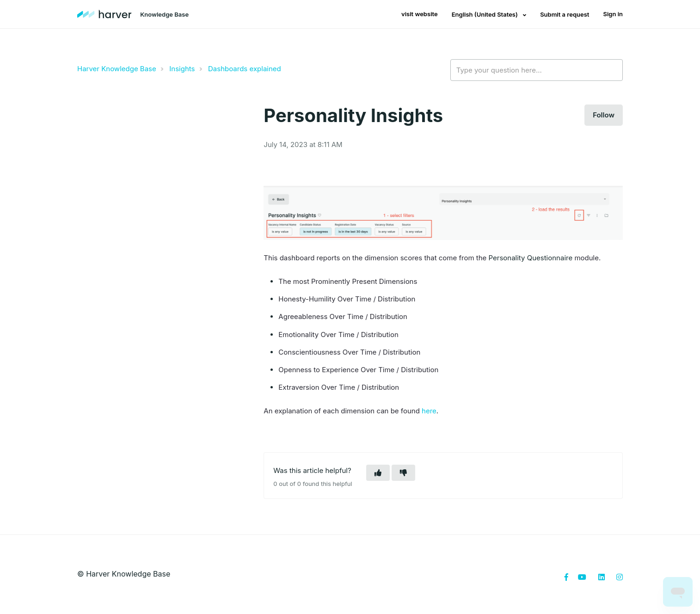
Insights (182, 69)
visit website (420, 14)
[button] (378, 473)
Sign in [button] (613, 14)
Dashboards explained (245, 69)
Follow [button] (604, 115)
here (429, 411)
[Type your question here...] (537, 70)
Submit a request (565, 14)
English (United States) (485, 15)
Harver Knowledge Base (117, 69)
